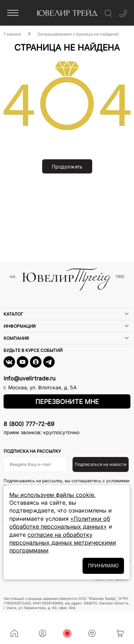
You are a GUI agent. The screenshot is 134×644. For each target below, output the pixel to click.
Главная (12, 34)
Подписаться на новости (101, 464)
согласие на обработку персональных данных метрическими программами (63, 543)
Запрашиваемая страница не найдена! (78, 34)
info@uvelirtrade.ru (29, 378)
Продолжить (67, 167)
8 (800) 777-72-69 (29, 424)
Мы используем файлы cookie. (52, 495)
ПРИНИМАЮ (103, 565)
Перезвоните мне (67, 402)
